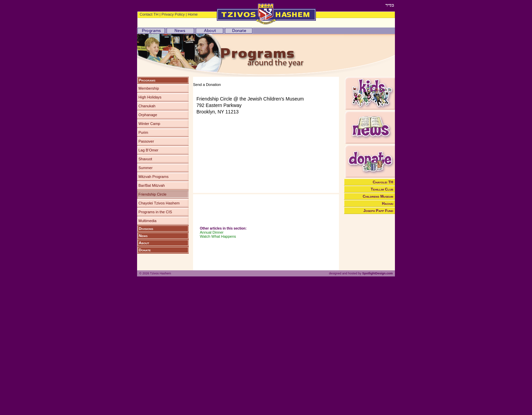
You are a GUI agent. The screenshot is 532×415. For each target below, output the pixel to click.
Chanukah (147, 106)
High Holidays (150, 97)
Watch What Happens (218, 236)
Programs (147, 80)
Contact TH (149, 14)
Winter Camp (149, 124)
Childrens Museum (378, 196)
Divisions (146, 229)
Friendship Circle (153, 194)
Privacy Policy (173, 14)
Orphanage (148, 115)
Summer (146, 168)
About (144, 243)
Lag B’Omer (148, 150)
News (143, 236)
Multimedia (147, 221)
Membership (149, 88)
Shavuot (145, 159)
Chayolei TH (383, 182)
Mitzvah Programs (154, 177)
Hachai (388, 203)
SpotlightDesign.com (377, 273)
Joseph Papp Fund (378, 211)
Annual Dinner (212, 232)
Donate (145, 250)
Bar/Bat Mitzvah (152, 185)
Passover (146, 141)
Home (193, 14)
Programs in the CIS (155, 212)
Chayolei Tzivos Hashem (159, 203)
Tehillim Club (382, 189)
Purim (143, 132)
